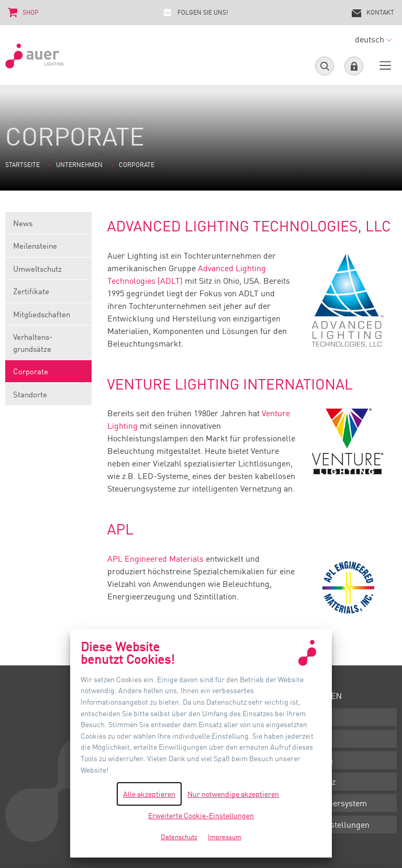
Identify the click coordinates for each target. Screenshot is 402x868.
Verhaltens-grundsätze (48, 346)
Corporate (48, 375)
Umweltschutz (48, 272)
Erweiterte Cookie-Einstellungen (201, 815)
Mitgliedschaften (48, 318)
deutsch (373, 39)
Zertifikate (48, 294)
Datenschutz (313, 782)
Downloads (310, 717)
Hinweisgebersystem (328, 803)
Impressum (311, 760)
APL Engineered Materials (155, 559)
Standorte (48, 398)
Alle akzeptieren (149, 794)
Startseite (23, 165)
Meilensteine (48, 249)
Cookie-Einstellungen (330, 825)
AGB (298, 739)
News (48, 226)
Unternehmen (79, 165)
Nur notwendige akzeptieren (233, 794)
